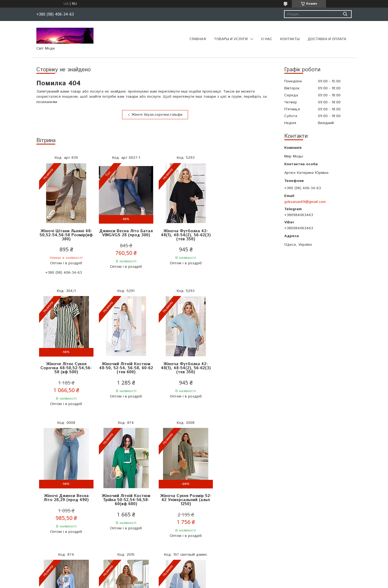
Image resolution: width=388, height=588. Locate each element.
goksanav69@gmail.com (305, 202)
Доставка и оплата (327, 39)
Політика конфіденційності (225, 583)
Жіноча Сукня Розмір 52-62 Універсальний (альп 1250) (66, 496)
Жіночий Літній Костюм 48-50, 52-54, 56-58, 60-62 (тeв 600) (66, 368)
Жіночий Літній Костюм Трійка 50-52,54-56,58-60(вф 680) (244, 368)
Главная (198, 39)
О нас (267, 39)
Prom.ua (220, 578)
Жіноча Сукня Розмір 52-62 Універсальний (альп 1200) (185, 496)
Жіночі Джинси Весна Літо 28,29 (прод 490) (185, 366)
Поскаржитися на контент (182, 583)
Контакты (290, 39)
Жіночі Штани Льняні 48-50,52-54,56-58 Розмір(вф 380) (66, 235)
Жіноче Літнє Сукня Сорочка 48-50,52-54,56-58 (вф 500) (244, 235)
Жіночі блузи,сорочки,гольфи (157, 115)
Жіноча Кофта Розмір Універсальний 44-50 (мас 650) (244, 496)
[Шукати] (345, 14)
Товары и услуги (231, 39)
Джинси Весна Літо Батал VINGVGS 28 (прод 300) (125, 233)
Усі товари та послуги (153, 555)
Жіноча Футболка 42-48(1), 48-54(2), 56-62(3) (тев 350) (185, 235)
